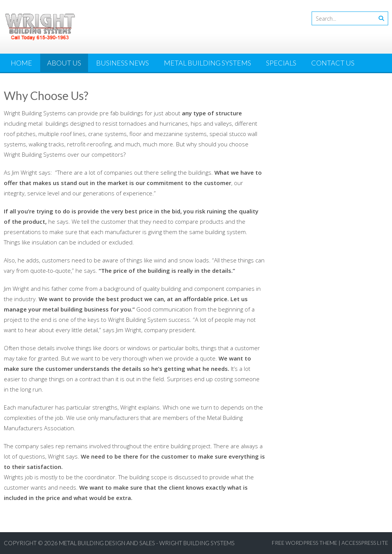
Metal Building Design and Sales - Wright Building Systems (147, 543)
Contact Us (333, 63)
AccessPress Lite (365, 543)
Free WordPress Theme (305, 543)
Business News (122, 63)
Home (21, 63)
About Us (64, 63)
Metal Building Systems (207, 63)
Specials (281, 63)
